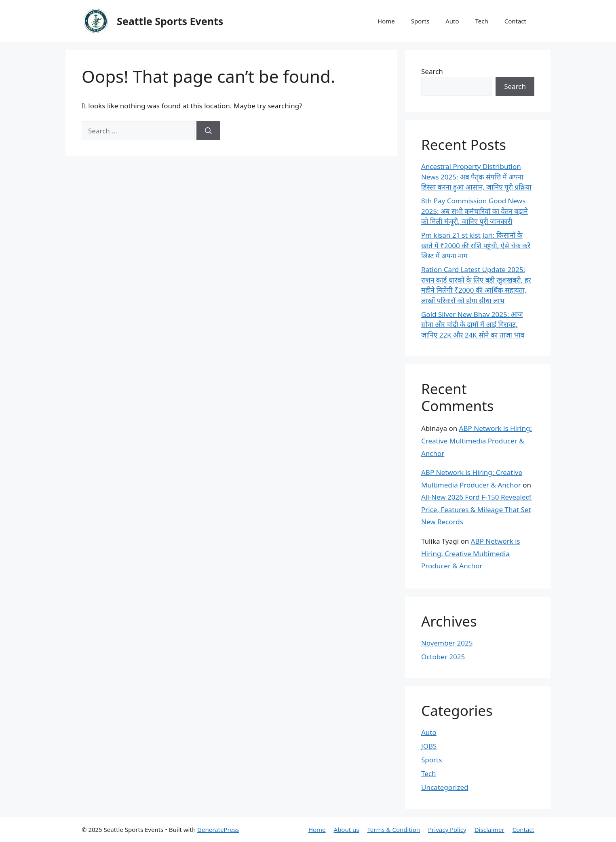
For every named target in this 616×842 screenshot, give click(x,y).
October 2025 (443, 657)
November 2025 (447, 643)
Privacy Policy (447, 829)
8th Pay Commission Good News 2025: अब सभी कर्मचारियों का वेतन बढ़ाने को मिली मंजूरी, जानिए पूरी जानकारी (475, 211)
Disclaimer (489, 829)
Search (432, 71)
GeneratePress (218, 829)
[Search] (208, 131)
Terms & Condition (394, 829)
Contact (515, 21)
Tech (481, 21)
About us (347, 829)
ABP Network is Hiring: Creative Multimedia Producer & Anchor (477, 441)
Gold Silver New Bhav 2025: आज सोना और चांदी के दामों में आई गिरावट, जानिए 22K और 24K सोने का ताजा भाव (473, 325)
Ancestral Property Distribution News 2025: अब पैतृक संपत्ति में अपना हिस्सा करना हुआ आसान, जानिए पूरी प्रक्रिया (476, 177)
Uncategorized (445, 787)
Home (386, 21)
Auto (452, 21)
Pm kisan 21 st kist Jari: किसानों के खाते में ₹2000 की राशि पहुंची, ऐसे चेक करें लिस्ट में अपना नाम (476, 245)
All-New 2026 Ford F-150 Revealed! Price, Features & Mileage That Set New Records (477, 509)
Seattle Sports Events (170, 21)
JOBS (429, 746)
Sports (420, 21)
